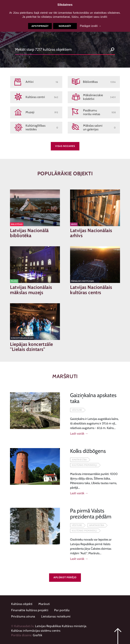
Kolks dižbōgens (88, 451)
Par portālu (62, 610)
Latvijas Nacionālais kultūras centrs (91, 290)
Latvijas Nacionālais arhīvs (91, 233)
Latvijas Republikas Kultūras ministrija (61, 626)
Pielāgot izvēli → (91, 26)
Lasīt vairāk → (79, 434)
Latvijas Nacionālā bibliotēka (29, 233)
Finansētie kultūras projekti (30, 610)
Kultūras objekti (22, 604)
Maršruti (44, 604)
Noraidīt (65, 26)
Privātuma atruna (23, 616)
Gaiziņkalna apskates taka (93, 398)
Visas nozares (65, 146)
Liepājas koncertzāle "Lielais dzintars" (31, 347)
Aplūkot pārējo (65, 577)
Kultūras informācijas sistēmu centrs (36, 631)
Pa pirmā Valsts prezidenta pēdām (91, 514)
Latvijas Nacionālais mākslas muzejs (31, 290)
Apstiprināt (40, 26)
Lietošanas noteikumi (56, 616)
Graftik (37, 635)
